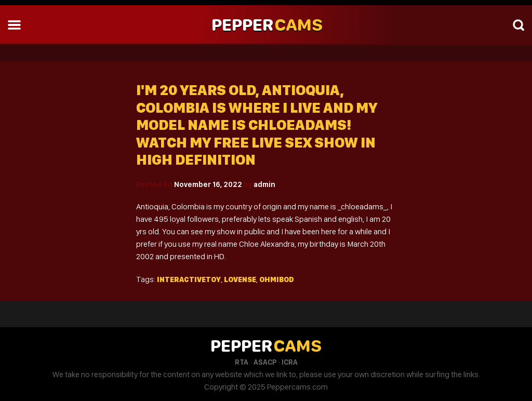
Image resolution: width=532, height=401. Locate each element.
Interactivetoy (189, 279)
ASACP (265, 362)
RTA (242, 362)
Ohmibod (277, 279)
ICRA (290, 362)
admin (264, 184)
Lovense (240, 279)
